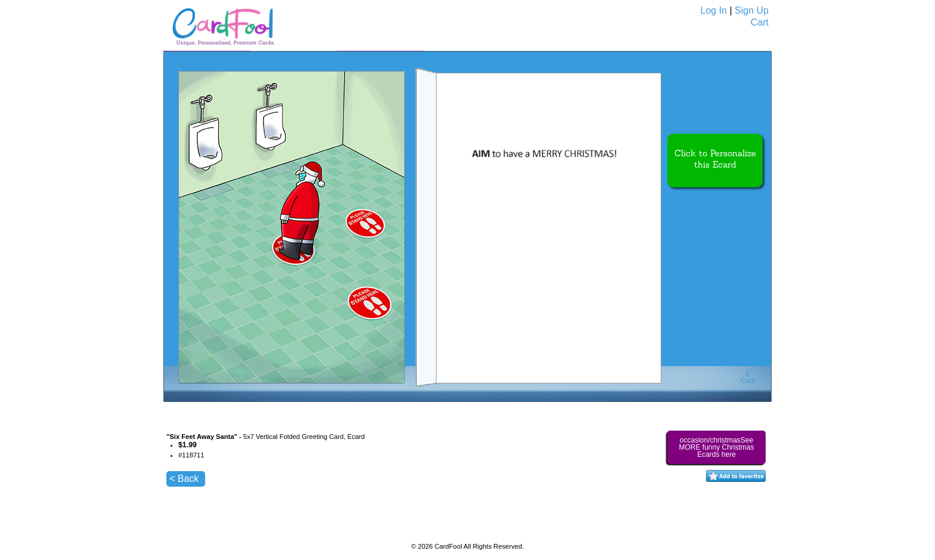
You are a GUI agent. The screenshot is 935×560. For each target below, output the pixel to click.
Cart (760, 22)
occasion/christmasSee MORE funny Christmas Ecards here (716, 447)
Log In (714, 10)
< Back (184, 479)
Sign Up (752, 10)
